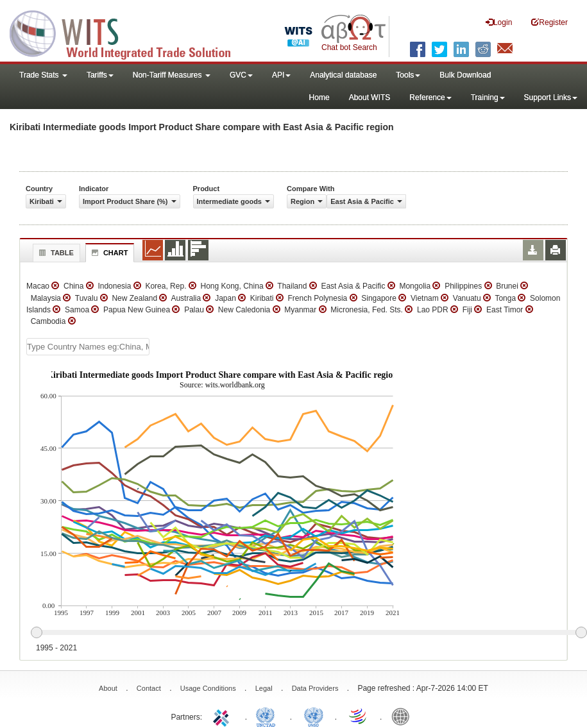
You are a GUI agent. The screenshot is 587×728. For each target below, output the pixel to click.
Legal (264, 688)
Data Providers (315, 688)
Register (549, 22)
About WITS (370, 97)
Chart (108, 253)
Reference (430, 97)
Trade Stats (43, 75)
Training (488, 97)
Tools (408, 75)
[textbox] (88, 347)
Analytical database (343, 75)
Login (499, 22)
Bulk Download (465, 75)
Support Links (551, 97)
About (108, 688)
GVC (241, 75)
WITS (128, 32)
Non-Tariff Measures (172, 75)
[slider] (309, 633)
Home (319, 97)
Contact (149, 688)
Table (55, 253)
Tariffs (100, 75)
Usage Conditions (208, 688)
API (281, 75)
